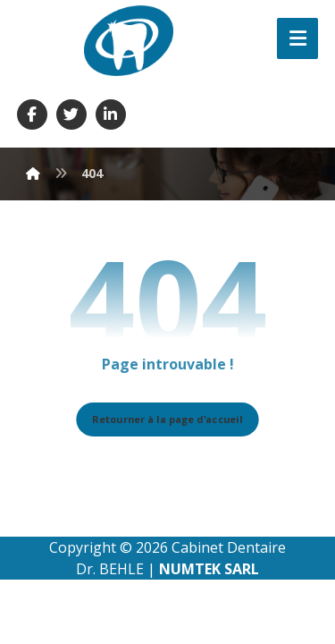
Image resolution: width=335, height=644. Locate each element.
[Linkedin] (111, 114)
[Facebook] (32, 114)
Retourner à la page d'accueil (167, 419)
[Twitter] (71, 114)
